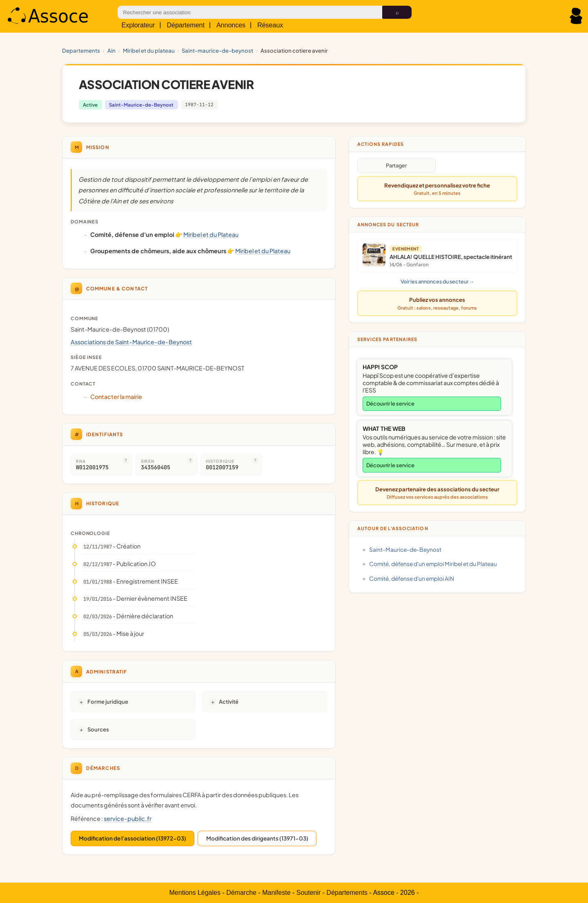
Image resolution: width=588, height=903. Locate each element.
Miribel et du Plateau (149, 50)
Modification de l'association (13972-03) (133, 838)
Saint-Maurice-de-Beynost (217, 50)
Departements (81, 50)
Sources (98, 729)
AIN (111, 50)
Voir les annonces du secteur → (437, 281)
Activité (229, 701)
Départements (347, 893)
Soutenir (309, 893)
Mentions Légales (195, 893)
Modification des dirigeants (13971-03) (257, 838)
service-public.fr (128, 818)
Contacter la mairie (116, 397)
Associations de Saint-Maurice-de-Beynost (131, 342)
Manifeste (276, 893)
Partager (396, 165)
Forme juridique (108, 701)
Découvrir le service (390, 404)
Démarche (241, 893)
